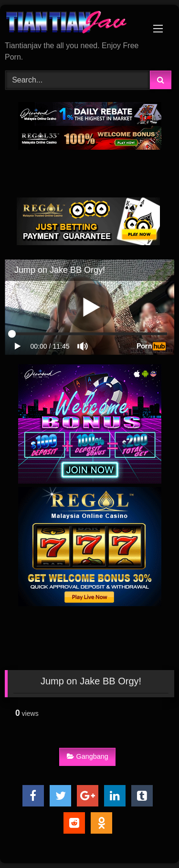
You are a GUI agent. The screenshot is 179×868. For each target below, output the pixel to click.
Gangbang (88, 756)
